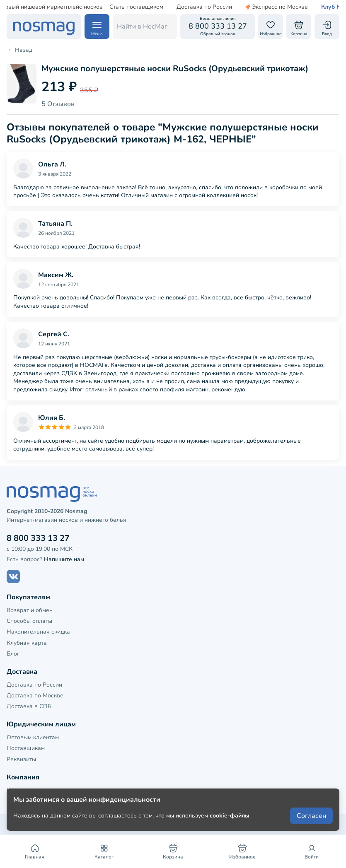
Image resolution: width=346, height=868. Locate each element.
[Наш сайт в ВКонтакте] (13, 576)
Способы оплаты (29, 621)
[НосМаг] (44, 27)
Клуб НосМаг (320, 7)
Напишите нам (64, 559)
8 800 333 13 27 (38, 538)
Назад (19, 50)
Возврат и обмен (30, 610)
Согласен (311, 816)
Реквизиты (21, 759)
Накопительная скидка (38, 632)
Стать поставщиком (116, 7)
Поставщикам (26, 748)
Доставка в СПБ (29, 706)
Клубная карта (27, 643)
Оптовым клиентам (33, 737)
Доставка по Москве (35, 696)
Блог (13, 654)
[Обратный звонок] (218, 27)
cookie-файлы (230, 816)
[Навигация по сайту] (97, 27)
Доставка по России (184, 7)
